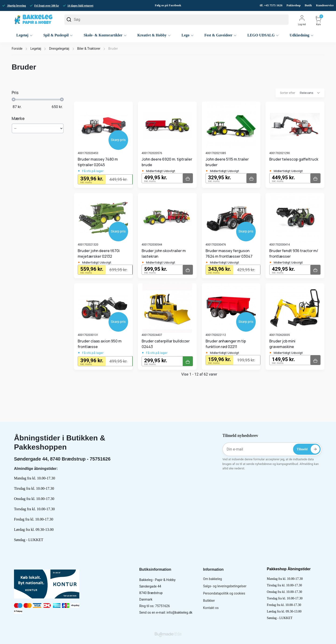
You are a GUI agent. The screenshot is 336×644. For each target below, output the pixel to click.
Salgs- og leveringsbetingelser (225, 586)
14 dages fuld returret (80, 6)
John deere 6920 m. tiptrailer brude (167, 162)
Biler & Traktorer (89, 49)
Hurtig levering (16, 6)
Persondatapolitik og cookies (224, 593)
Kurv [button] (318, 21)
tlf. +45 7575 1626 (271, 5)
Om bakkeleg (212, 579)
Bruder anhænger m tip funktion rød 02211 (226, 344)
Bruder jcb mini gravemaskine (282, 344)
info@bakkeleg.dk (180, 612)
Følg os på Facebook (168, 5)
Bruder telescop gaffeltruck (294, 159)
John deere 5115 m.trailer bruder (227, 162)
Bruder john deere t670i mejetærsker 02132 (99, 253)
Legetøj (36, 49)
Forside (17, 49)
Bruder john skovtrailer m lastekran (164, 253)
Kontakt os (211, 608)
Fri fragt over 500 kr (47, 6)
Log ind (302, 20)
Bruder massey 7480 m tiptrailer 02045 (98, 162)
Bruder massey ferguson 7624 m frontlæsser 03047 (229, 253)
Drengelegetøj (59, 49)
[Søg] (177, 20)
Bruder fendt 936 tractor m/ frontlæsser (294, 253)
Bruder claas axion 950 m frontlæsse (100, 344)
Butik (308, 5)
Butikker (209, 601)
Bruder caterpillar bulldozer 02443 (166, 344)
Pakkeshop (294, 5)
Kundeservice (325, 5)
